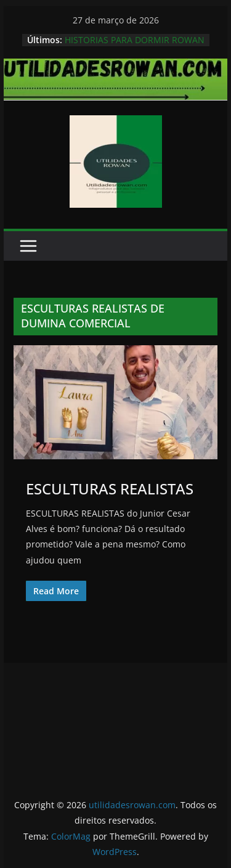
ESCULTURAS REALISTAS (110, 489)
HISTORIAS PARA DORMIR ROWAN (135, 40)
